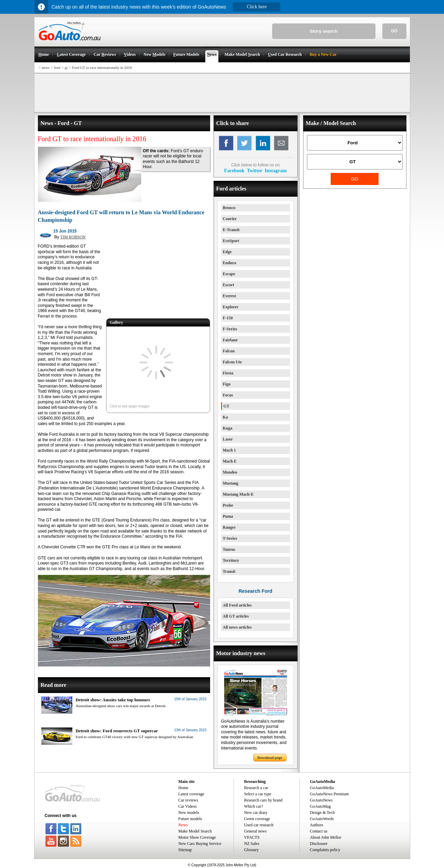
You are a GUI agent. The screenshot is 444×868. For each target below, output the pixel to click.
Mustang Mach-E (238, 494)
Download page (270, 757)
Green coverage (257, 819)
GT (226, 406)
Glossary (252, 850)
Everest (229, 296)
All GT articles (236, 616)
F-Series (230, 329)
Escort (229, 285)
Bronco (229, 208)
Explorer (231, 307)
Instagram (276, 170)
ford (57, 68)
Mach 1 (229, 450)
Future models (190, 819)
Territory (231, 560)
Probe (228, 505)
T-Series (230, 538)
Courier (230, 219)
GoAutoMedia (322, 788)
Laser (228, 439)
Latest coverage (192, 794)
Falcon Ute (233, 362)
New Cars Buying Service (200, 844)
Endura (230, 263)
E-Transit (231, 230)
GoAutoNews (321, 800)
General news (256, 831)
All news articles (237, 627)
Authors (317, 825)
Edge (227, 252)
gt (66, 68)
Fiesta (228, 373)
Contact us (319, 831)
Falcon (229, 351)
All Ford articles (237, 605)
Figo (227, 384)
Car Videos (188, 806)
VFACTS (252, 837)
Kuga (228, 428)
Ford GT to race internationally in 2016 (102, 68)
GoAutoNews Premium (329, 794)
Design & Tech (322, 813)
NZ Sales (252, 844)
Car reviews (188, 800)
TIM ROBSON (73, 237)
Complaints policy (325, 850)
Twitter (254, 170)
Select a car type (258, 794)
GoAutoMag (321, 806)
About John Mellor (326, 837)
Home (183, 788)
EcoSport (231, 241)
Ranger (229, 527)
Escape (229, 274)
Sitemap (185, 850)
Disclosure (319, 844)
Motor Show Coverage (197, 837)
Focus (228, 395)
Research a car (256, 788)
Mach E (230, 461)
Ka (225, 417)
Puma (228, 516)
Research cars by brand (264, 800)
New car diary (256, 813)
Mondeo (230, 472)
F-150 (228, 318)
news (46, 68)
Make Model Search (195, 831)
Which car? (254, 806)
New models (189, 813)
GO (394, 31)
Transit (229, 571)
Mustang (231, 483)
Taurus (229, 549)
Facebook (234, 170)
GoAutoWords (322, 819)
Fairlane (230, 340)
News (183, 825)
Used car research (259, 825)
